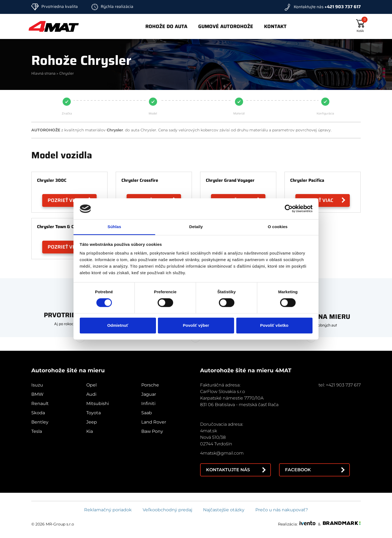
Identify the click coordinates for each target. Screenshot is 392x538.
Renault (40, 403)
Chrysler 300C (52, 180)
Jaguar (149, 394)
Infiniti (148, 403)
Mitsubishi (98, 403)
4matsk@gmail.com (222, 453)
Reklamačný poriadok (108, 510)
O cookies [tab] (278, 227)
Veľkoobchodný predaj (167, 510)
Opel (91, 385)
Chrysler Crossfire (140, 180)
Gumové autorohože (226, 26)
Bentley (40, 422)
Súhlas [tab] (114, 227)
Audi (91, 394)
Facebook (298, 470)
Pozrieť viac (64, 200)
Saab (147, 413)
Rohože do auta (166, 26)
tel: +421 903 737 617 (340, 385)
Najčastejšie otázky (224, 510)
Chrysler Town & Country (62, 227)
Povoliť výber (196, 325)
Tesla (37, 431)
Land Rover (154, 422)
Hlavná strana (43, 73)
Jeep (92, 422)
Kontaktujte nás (228, 470)
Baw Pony (152, 431)
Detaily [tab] (196, 227)
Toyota (94, 413)
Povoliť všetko (274, 325)
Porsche (150, 385)
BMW (37, 394)
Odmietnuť (118, 325)
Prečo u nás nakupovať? (282, 510)
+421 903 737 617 (343, 7)
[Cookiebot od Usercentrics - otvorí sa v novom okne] (289, 209)
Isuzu (37, 385)
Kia (90, 431)
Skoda (38, 413)
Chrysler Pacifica (307, 180)
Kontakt (275, 26)
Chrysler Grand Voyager (230, 180)
